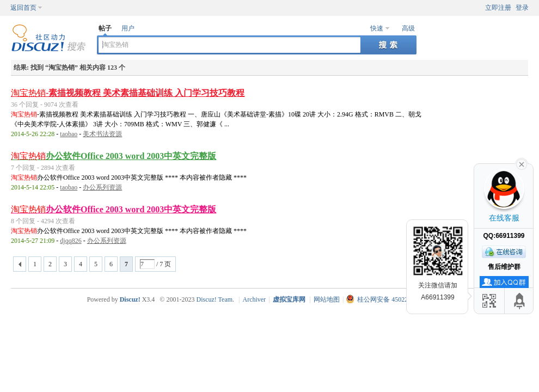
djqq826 (71, 241)
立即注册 (498, 8)
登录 (522, 8)
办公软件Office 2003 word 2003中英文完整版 (114, 156)
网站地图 (327, 299)
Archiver (254, 299)
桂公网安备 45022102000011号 (395, 299)
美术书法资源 (102, 134)
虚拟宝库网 (289, 299)
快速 (377, 28)
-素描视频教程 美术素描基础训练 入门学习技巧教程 (128, 93)
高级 (408, 28)
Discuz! (130, 299)
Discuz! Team (214, 299)
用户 (128, 28)
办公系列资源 (102, 187)
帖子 (105, 28)
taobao (69, 134)
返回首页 (23, 8)
